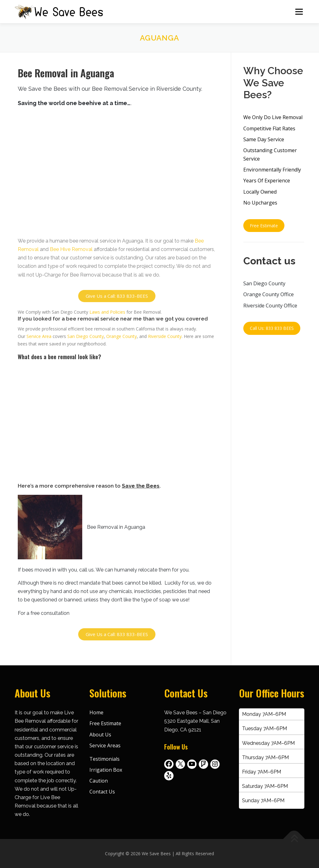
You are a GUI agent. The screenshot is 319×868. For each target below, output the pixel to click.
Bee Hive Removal (71, 249)
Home (96, 712)
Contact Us (102, 792)
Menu (299, 12)
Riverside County (165, 336)
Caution (99, 781)
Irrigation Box (106, 770)
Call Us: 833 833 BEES (272, 328)
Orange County (121, 336)
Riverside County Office (270, 306)
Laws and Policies (107, 312)
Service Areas (105, 745)
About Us (100, 735)
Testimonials (105, 759)
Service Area (39, 336)
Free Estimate (264, 226)
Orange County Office (269, 294)
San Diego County (86, 336)
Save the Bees (141, 486)
